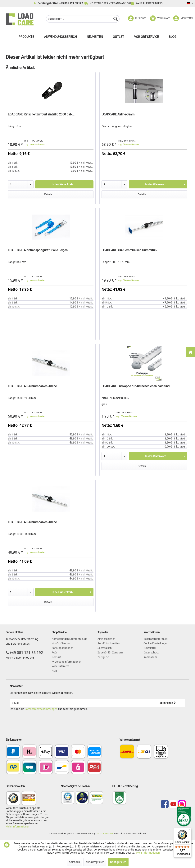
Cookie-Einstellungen (156, 643)
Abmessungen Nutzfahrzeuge (69, 639)
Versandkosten (105, 834)
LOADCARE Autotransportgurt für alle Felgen (38, 250)
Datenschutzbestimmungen (41, 709)
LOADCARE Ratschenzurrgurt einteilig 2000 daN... (41, 114)
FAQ (54, 652)
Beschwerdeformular (156, 639)
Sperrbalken (105, 648)
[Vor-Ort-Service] (146, 38)
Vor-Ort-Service (61, 643)
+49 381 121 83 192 (26, 653)
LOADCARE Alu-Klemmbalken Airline (32, 386)
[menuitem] (83, 19)
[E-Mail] (80, 703)
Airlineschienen (106, 639)
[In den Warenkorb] (64, 184)
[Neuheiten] (95, 38)
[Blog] (173, 38)
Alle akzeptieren (95, 862)
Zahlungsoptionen (63, 648)
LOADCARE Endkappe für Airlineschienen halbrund (136, 386)
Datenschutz (151, 652)
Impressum (150, 657)
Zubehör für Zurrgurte (110, 652)
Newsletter (150, 648)
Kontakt (57, 657)
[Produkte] (26, 38)
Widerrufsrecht (61, 666)
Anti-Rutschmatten (109, 643)
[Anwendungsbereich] (60, 38)
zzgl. (35, 145)
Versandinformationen (68, 662)
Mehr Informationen (18, 827)
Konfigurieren (118, 862)
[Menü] (189, 830)
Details (48, 194)
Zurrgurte (103, 657)
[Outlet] (118, 38)
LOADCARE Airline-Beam (118, 114)
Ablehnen (74, 862)
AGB (54, 671)
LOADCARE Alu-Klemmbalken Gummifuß (129, 250)
